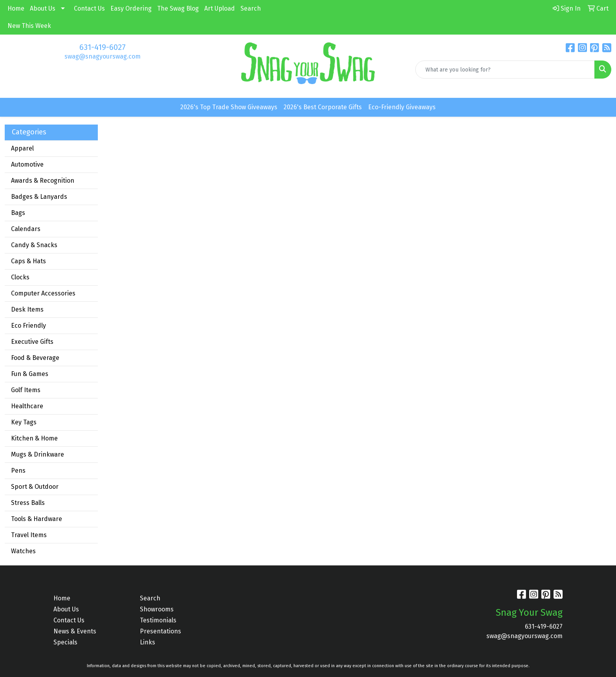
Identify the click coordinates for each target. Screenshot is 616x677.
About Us (43, 8)
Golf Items (26, 390)
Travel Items (29, 535)
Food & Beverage (35, 358)
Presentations (160, 631)
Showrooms (157, 609)
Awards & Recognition (43, 181)
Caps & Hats (28, 261)
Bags (18, 213)
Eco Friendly (28, 326)
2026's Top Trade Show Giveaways (229, 107)
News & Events (75, 631)
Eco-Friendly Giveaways (402, 107)
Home (16, 8)
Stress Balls (28, 503)
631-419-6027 (103, 47)
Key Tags (24, 422)
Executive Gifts (32, 342)
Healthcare (27, 406)
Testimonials (158, 620)
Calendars (26, 229)
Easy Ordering (131, 8)
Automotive (27, 164)
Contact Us (89, 8)
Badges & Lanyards (39, 197)
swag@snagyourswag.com (103, 56)
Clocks (20, 277)
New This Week (29, 26)
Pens (18, 471)
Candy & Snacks (34, 245)
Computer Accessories (43, 293)
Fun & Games (30, 374)
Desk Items (27, 309)
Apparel (22, 148)
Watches (23, 551)
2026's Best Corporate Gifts (323, 107)
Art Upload (220, 8)
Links (148, 642)
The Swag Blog (178, 8)
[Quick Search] (505, 70)
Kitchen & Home (34, 438)
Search (251, 8)
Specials (65, 642)
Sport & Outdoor (35, 487)
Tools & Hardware (37, 519)
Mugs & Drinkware (38, 454)
